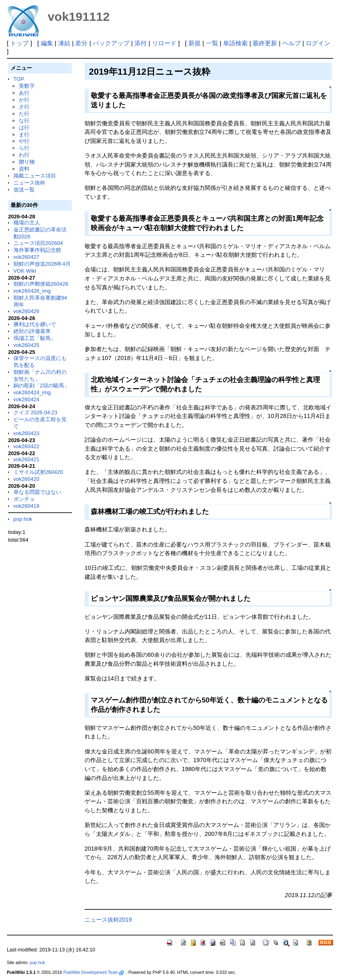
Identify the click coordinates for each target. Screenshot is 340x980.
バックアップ (111, 43)
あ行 (24, 93)
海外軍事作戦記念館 (37, 250)
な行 (24, 121)
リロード (164, 43)
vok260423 (27, 433)
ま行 (24, 134)
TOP (19, 79)
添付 (141, 43)
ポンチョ (24, 499)
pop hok (23, 519)
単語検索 (235, 43)
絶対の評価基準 (32, 331)
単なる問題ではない (37, 492)
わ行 (24, 155)
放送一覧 (24, 190)
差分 (81, 43)
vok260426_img (32, 291)
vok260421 (27, 459)
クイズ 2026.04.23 (36, 412)
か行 (24, 100)
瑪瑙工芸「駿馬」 (35, 338)
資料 (24, 169)
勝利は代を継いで (35, 324)
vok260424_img (32, 392)
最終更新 (265, 43)
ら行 (24, 148)
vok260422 (27, 446)
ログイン (318, 43)
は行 (24, 128)
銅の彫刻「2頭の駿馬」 (41, 386)
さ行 (24, 107)
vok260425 (27, 345)
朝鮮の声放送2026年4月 (42, 264)
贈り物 (27, 162)
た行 (24, 114)
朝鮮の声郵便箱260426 (41, 284)
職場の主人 (27, 223)
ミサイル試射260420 (38, 472)
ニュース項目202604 (38, 243)
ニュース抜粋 (29, 183)
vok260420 (27, 479)
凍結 (64, 43)
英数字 (27, 86)
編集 (47, 43)
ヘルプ (292, 43)
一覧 (212, 43)
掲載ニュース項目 (35, 176)
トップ (19, 43)
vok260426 (27, 311)
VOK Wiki (25, 271)
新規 (195, 43)
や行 (24, 141)
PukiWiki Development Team (94, 972)
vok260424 (27, 399)
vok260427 (27, 257)
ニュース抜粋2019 (108, 920)
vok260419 (27, 506)
